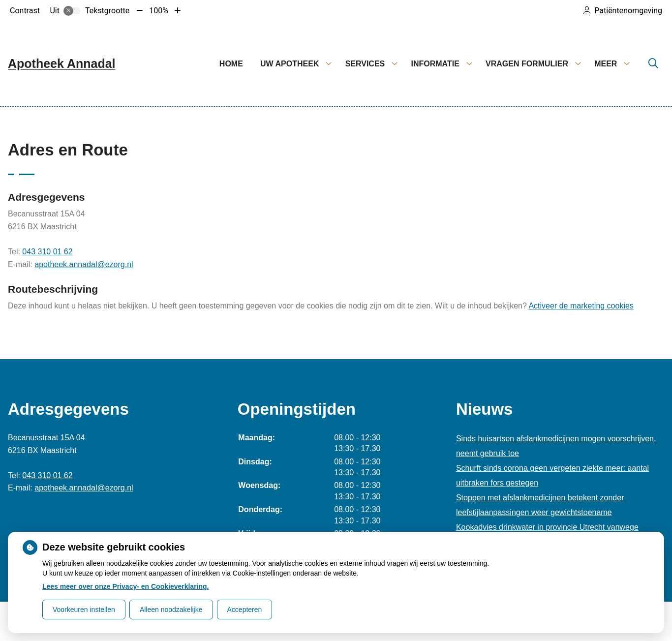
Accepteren (245, 610)
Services (365, 64)
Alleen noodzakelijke (171, 610)
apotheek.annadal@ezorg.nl (84, 264)
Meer (606, 64)
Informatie (435, 64)
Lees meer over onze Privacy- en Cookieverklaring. (126, 586)
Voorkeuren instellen (84, 610)
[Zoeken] (653, 64)
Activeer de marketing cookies (581, 306)
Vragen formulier (527, 64)
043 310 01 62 (47, 252)
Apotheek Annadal (62, 63)
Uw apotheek (290, 64)
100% (159, 11)
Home (231, 64)
